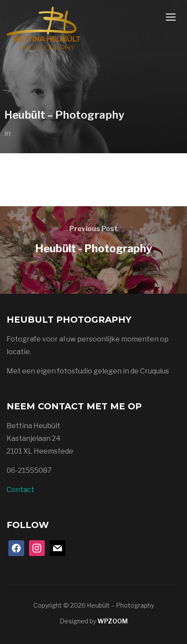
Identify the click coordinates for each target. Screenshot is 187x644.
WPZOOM (113, 621)
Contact (20, 490)
